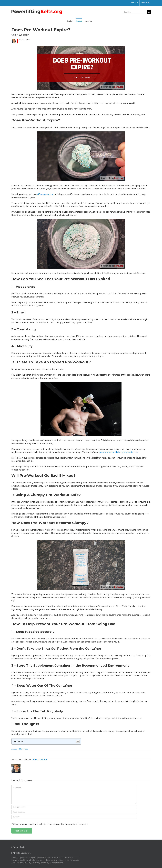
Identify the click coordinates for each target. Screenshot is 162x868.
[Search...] (134, 12)
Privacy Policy (19, 847)
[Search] (149, 12)
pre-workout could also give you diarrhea (119, 452)
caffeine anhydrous (45, 194)
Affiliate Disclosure (22, 853)
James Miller (40, 760)
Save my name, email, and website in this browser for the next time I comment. (51, 824)
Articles (14, 749)
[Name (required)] (74, 807)
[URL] (74, 817)
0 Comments (23, 749)
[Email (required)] (74, 812)
